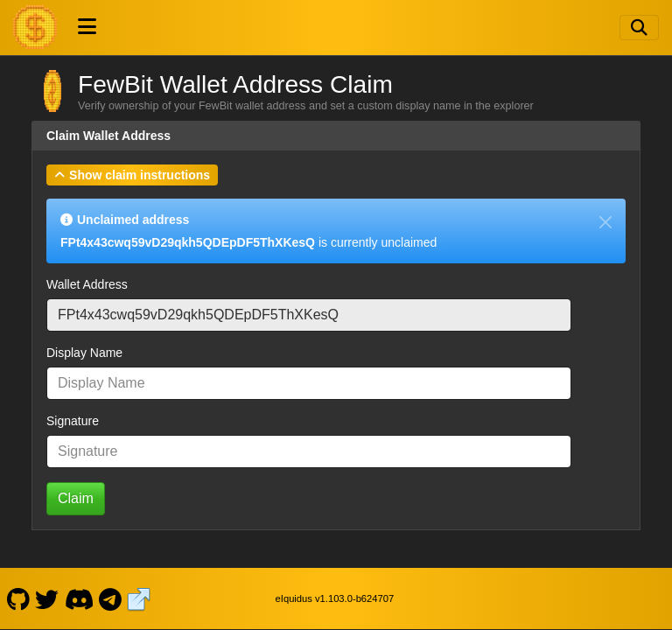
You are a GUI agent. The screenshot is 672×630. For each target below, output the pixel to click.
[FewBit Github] (18, 598)
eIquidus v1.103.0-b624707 (335, 598)
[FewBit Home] (35, 27)
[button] (132, 175)
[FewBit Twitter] (47, 598)
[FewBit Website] (139, 598)
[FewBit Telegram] (111, 598)
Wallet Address (87, 284)
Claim (76, 498)
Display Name (84, 353)
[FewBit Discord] (79, 598)
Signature (73, 421)
